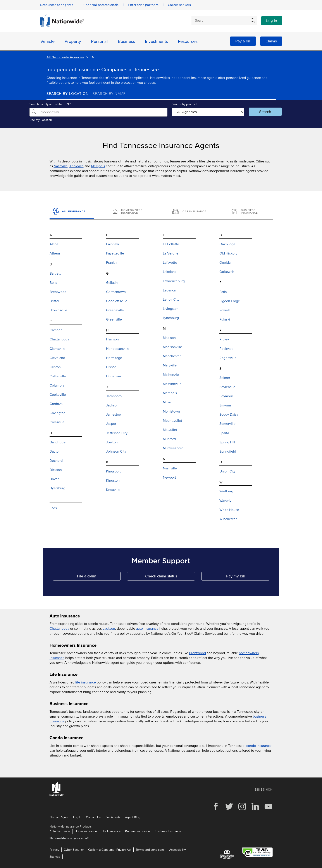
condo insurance (259, 746)
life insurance (86, 682)
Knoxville (77, 166)
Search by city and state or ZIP (67, 104)
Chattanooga (59, 629)
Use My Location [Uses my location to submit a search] (58, 120)
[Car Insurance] (191, 212)
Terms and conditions (150, 850)
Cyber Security (74, 850)
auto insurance (147, 629)
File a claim (99, 577)
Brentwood (197, 653)
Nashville (61, 166)
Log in (272, 21)
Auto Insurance (60, 831)
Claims (271, 41)
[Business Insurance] (250, 212)
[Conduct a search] (220, 21)
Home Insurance (86, 831)
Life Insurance (111, 831)
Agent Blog (133, 817)
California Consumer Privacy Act (110, 850)
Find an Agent (59, 817)
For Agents (113, 817)
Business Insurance (168, 831)
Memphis (98, 166)
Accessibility (177, 850)
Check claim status (170, 577)
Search (254, 112)
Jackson (109, 629)
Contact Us (93, 817)
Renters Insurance (138, 831)
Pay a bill (243, 41)
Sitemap (55, 857)
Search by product (183, 104)
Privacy (54, 850)
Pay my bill (248, 577)
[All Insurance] (72, 212)
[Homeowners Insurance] (131, 212)
